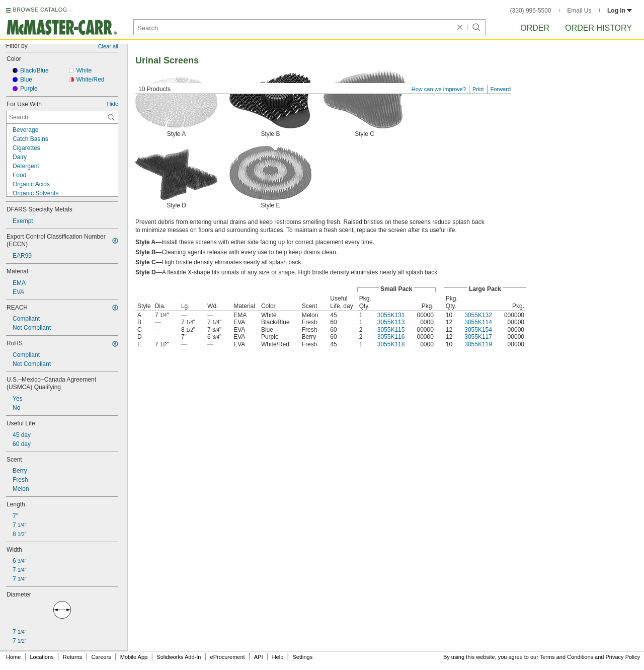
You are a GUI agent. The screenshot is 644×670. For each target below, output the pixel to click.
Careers (101, 657)
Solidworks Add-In (179, 657)
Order (535, 28)
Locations (42, 657)
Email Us (579, 11)
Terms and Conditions (567, 657)
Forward (501, 89)
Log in (620, 11)
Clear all (108, 46)
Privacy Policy (623, 657)
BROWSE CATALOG (40, 10)
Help (278, 657)
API (259, 657)
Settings (302, 657)
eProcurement (228, 657)
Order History (598, 28)
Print (478, 89)
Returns (73, 657)
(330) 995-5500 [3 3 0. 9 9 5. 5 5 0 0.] (531, 11)
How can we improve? (439, 89)
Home (13, 657)
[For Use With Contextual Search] (62, 117)
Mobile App (134, 657)
